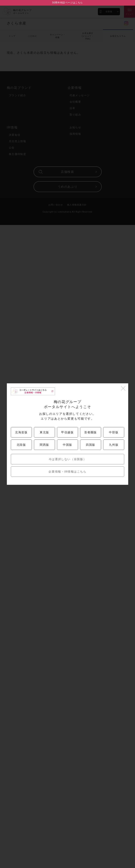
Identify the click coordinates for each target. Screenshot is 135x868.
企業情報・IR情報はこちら (67, 472)
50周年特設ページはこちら (67, 3)
